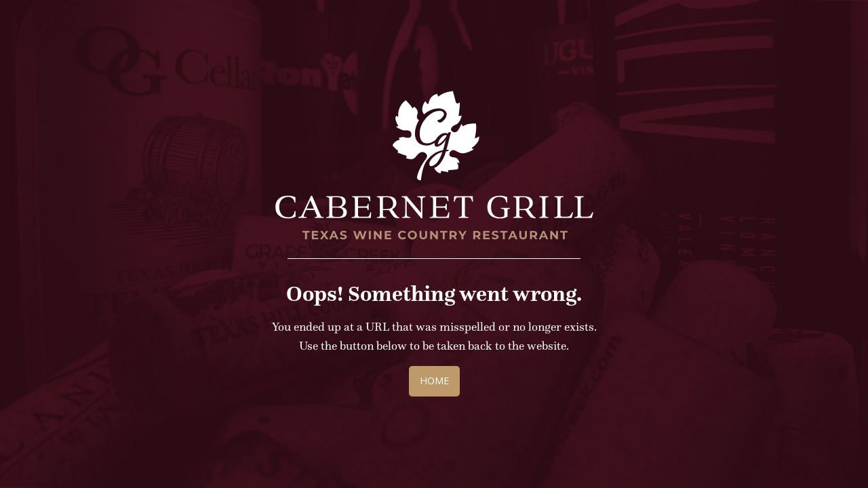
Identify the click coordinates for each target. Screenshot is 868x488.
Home (434, 381)
